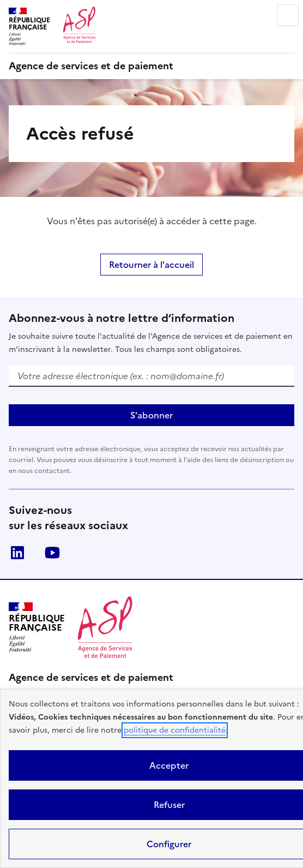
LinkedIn (17, 553)
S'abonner (152, 415)
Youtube (52, 553)
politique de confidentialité (175, 730)
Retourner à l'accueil (152, 265)
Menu (288, 15)
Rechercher (257, 15)
